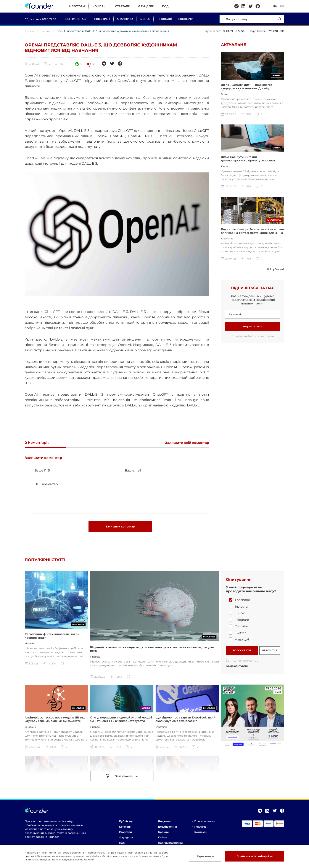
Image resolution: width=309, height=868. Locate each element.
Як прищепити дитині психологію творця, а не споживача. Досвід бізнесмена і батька (247, 89)
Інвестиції (102, 19)
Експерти (186, 19)
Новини (47, 31)
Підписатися (253, 328)
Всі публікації (76, 19)
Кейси (162, 840)
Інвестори (77, 6)
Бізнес (145, 19)
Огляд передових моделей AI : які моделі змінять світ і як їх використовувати (121, 722)
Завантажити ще (122, 779)
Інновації (164, 19)
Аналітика (125, 19)
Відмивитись (201, 856)
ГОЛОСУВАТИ (242, 653)
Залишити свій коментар (186, 443)
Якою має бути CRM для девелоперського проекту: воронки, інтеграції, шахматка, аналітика (248, 162)
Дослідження (167, 829)
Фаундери (146, 6)
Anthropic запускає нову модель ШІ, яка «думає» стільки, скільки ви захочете (55, 722)
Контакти (201, 835)
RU (282, 6)
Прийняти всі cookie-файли (253, 856)
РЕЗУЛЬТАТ (270, 653)
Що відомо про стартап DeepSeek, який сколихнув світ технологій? (186, 722)
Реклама (200, 829)
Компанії (100, 6)
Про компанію (204, 824)
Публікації (126, 824)
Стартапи (123, 6)
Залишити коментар (120, 528)
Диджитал (165, 824)
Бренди (163, 835)
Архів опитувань (237, 669)
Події (166, 6)
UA (275, 6)
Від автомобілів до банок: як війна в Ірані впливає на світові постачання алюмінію (252, 233)
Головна (30, 31)
